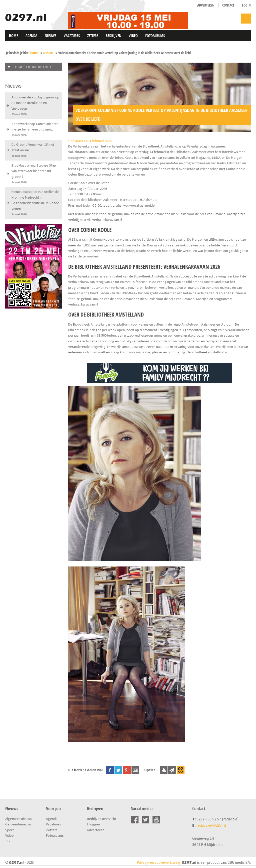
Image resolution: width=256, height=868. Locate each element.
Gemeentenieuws (18, 824)
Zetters (93, 36)
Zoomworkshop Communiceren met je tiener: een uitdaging (35, 129)
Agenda (31, 36)
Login (246, 5)
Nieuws (50, 36)
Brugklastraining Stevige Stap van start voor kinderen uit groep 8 (34, 174)
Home (13, 36)
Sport (9, 830)
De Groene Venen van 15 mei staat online (33, 150)
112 (8, 841)
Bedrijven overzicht (102, 819)
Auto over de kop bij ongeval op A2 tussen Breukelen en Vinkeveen (35, 105)
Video (133, 36)
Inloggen (93, 824)
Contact (228, 5)
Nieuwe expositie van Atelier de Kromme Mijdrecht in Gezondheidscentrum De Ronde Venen (35, 203)
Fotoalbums (155, 36)
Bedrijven (113, 36)
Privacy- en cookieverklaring (158, 862)
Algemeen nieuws (18, 819)
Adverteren (206, 5)
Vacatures (72, 36)
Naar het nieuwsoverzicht (33, 67)
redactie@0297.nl (211, 825)
